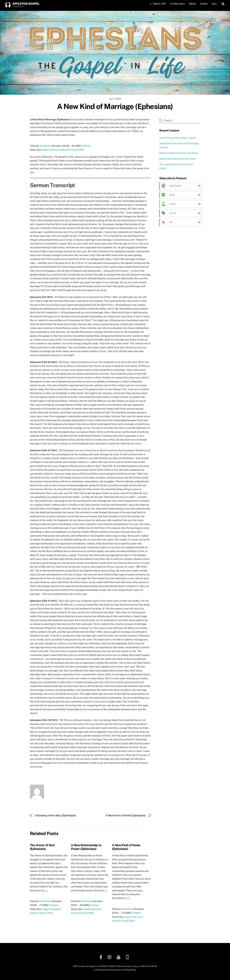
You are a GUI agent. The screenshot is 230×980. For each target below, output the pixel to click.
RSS (81, 150)
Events (204, 4)
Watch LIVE (158, 4)
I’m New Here (177, 4)
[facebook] (101, 957)
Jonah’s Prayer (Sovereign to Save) (177, 138)
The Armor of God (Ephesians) (42, 847)
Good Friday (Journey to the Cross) (177, 159)
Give (214, 4)
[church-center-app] (128, 957)
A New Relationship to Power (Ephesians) (86, 847)
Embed (87, 146)
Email (74, 150)
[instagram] (110, 957)
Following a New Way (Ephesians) (56, 815)
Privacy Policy (130, 970)
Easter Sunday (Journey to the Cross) (179, 153)
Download (45, 146)
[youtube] (119, 957)
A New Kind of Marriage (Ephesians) (115, 106)
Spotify (65, 150)
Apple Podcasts (51, 150)
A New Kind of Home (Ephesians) (126, 815)
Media (192, 4)
